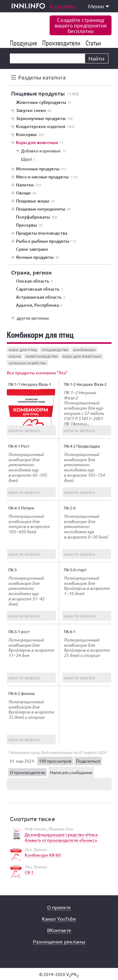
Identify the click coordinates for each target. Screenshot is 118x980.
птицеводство (55, 349)
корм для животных (82, 356)
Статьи (94, 43)
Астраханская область (41, 297)
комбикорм (84, 349)
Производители (62, 43)
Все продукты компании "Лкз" (37, 373)
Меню (99, 6)
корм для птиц (23, 349)
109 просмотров (55, 761)
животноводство (42, 356)
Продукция (24, 43)
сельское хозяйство (27, 363)
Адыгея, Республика (39, 305)
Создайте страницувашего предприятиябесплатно (81, 25)
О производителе (28, 772)
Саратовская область (39, 289)
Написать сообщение (71, 772)
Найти (96, 58)
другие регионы (33, 318)
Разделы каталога (42, 77)
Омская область (34, 281)
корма (15, 356)
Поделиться (88, 761)
